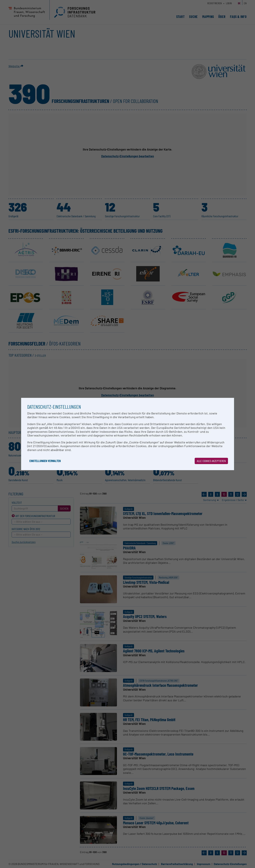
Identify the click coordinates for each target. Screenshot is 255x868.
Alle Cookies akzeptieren (211, 461)
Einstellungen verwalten (45, 461)
